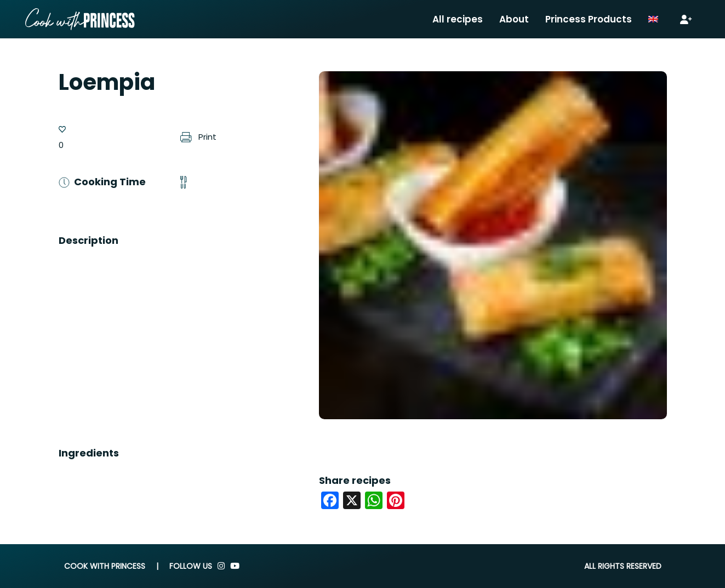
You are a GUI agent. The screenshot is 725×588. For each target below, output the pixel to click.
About (514, 19)
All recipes (458, 19)
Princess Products (589, 19)
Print (198, 137)
